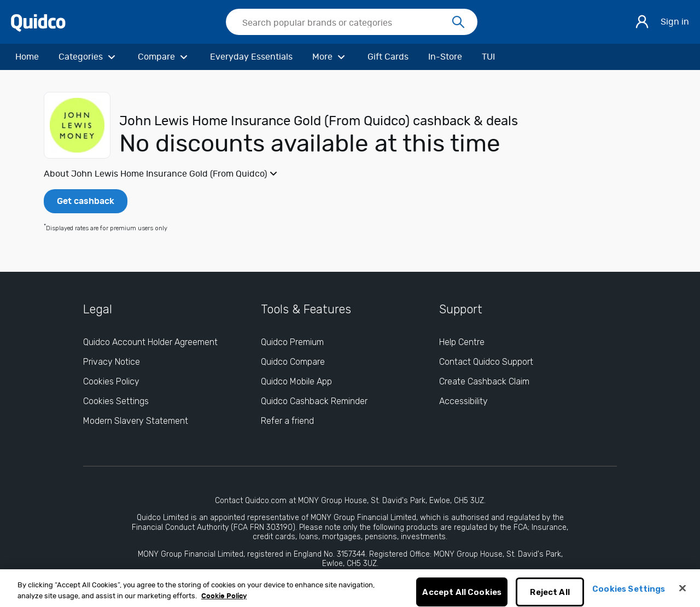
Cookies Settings (629, 593)
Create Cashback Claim (484, 381)
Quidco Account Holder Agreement (150, 342)
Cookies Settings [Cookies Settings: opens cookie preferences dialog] (116, 401)
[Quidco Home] (38, 22)
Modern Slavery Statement (136, 421)
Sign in (675, 22)
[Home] (27, 57)
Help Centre (462, 342)
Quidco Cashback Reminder (314, 401)
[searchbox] (352, 22)
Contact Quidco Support (486, 362)
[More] (330, 57)
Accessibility (463, 401)
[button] (350, 174)
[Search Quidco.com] (345, 23)
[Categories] (88, 57)
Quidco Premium (292, 342)
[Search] (458, 22)
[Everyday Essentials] (251, 57)
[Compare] (164, 57)
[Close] (682, 593)
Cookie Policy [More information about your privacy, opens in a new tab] (224, 600)
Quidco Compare (293, 362)
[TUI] (488, 57)
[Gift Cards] (388, 57)
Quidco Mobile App (296, 381)
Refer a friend (287, 421)
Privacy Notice (112, 362)
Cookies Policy (111, 381)
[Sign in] (642, 22)
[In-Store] (445, 57)
